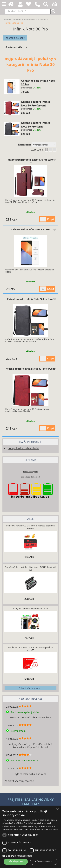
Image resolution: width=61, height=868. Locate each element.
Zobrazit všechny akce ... (30, 688)
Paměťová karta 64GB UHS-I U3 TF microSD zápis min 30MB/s (30, 527)
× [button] (57, 809)
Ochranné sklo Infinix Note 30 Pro (30, 229)
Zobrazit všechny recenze (19, 781)
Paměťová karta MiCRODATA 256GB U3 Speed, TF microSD (30, 649)
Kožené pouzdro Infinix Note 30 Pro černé (30, 299)
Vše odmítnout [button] (44, 862)
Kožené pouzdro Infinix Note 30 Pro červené (30, 369)
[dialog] (30, 837)
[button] (30, 856)
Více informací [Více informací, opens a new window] (51, 830)
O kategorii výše (14, 47)
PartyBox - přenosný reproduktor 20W (30, 609)
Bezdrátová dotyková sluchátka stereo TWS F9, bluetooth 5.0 (30, 569)
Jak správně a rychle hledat (23, 448)
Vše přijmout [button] (16, 862)
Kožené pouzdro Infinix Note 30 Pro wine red (30, 161)
